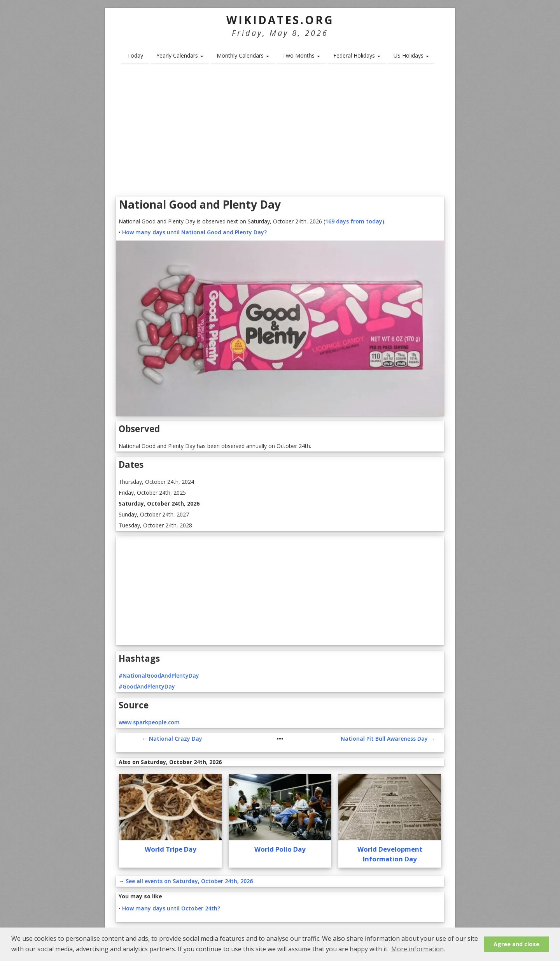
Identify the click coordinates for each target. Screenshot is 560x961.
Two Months (301, 55)
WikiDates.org (280, 20)
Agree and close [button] (516, 944)
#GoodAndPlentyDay (147, 686)
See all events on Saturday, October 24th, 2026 (189, 881)
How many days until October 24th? (171, 908)
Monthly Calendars (243, 55)
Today (135, 55)
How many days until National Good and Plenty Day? (194, 232)
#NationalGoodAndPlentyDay (159, 676)
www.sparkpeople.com (149, 722)
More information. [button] (418, 949)
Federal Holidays (357, 55)
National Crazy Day (176, 739)
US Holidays (411, 55)
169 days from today (354, 221)
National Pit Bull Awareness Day (384, 739)
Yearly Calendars (180, 55)
